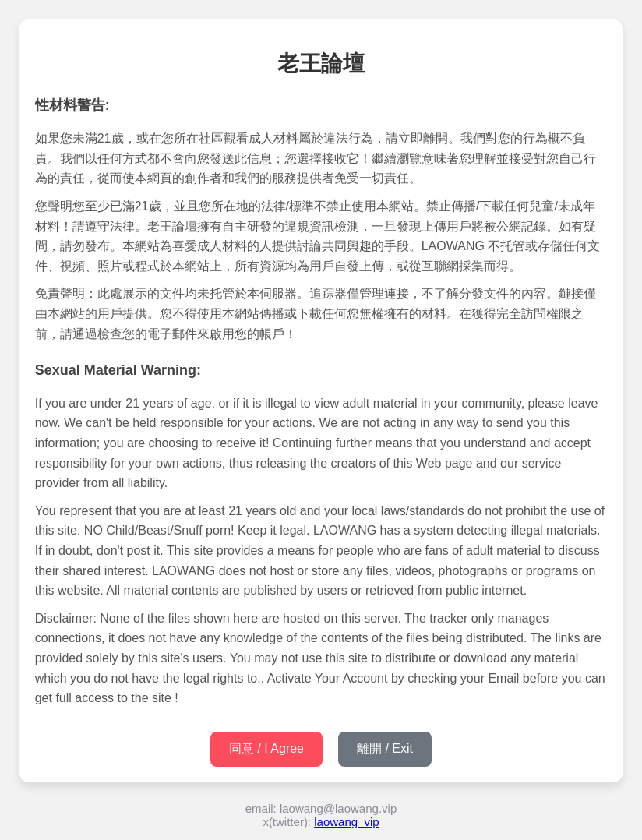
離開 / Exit (385, 748)
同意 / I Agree (266, 748)
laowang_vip (346, 822)
